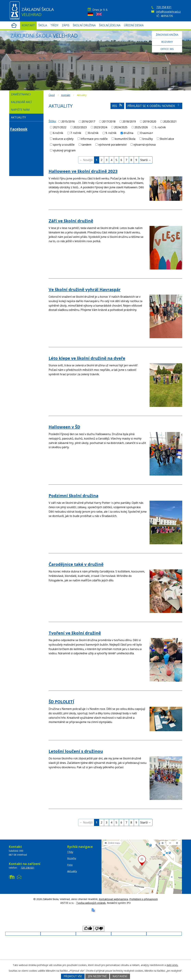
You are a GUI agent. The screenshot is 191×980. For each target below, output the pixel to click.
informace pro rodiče (94, 139)
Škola (43, 25)
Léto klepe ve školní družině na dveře (87, 358)
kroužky (148, 139)
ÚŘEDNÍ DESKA (134, 25)
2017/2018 (109, 121)
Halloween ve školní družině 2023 (83, 171)
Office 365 (167, 50)
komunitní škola (125, 139)
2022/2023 (80, 127)
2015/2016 (68, 121)
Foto (70, 865)
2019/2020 (150, 121)
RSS (117, 106)
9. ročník (111, 133)
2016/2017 (88, 121)
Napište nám (20, 110)
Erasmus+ (147, 133)
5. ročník (160, 127)
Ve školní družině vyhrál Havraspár (85, 289)
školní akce (167, 139)
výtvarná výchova (144, 145)
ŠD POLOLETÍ (61, 702)
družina (128, 133)
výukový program (64, 150)
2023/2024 (100, 127)
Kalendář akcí (21, 102)
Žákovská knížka (167, 34)
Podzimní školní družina (73, 495)
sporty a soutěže (64, 145)
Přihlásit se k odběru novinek (154, 106)
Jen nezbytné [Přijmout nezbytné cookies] (97, 976)
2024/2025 (121, 127)
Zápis (66, 25)
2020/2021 (170, 121)
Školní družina (84, 25)
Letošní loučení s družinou (76, 751)
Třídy (54, 25)
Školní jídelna (110, 25)
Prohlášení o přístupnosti (144, 899)
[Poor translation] (99, 929)
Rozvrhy (167, 42)
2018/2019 (129, 121)
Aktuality (18, 117)
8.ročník (93, 133)
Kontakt (28, 25)
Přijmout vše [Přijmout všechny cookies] (73, 976)
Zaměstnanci (21, 94)
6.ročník (58, 133)
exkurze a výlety (63, 139)
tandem (86, 145)
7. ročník (76, 133)
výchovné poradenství (112, 145)
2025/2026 (141, 127)
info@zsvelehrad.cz (168, 12)
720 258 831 (164, 7)
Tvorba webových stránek (91, 903)
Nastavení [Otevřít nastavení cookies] (120, 976)
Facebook (19, 129)
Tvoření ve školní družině (75, 633)
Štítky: (53, 121)
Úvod (14, 25)
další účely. (172, 965)
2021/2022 (60, 127)
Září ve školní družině (71, 221)
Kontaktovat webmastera (113, 899)
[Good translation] (88, 929)
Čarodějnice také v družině (76, 564)
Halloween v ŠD (64, 427)
